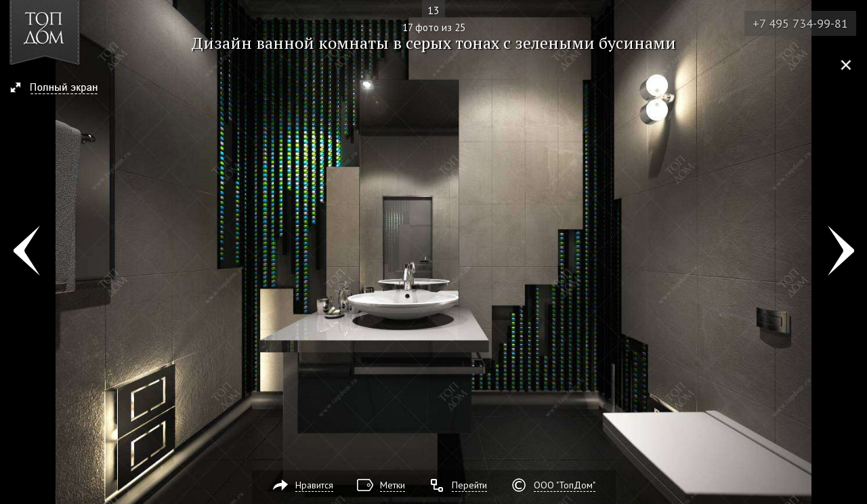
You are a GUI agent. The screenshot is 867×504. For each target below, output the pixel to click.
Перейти (469, 485)
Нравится (314, 485)
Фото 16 (26, 252)
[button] (60, 89)
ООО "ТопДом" (565, 485)
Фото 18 (841, 252)
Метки (393, 485)
